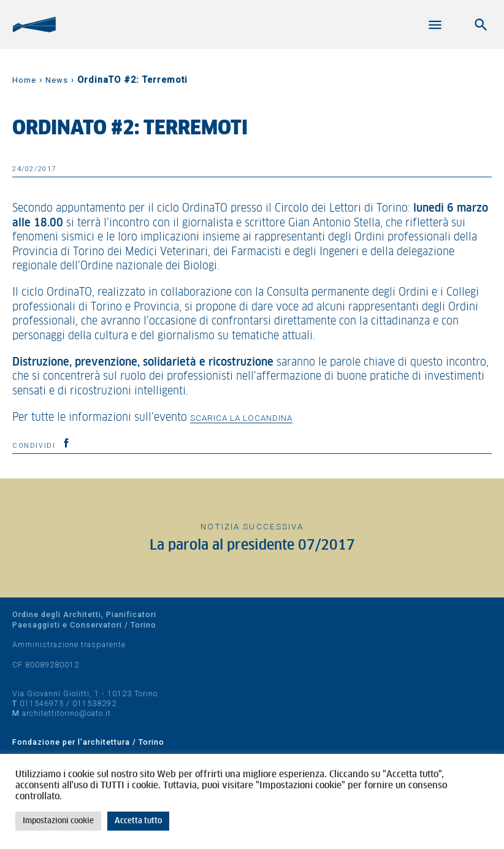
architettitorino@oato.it (67, 713)
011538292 (94, 703)
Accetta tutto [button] (138, 821)
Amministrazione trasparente (69, 644)
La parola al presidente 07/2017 (252, 546)
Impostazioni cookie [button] (58, 821)
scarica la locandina (241, 418)
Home (24, 80)
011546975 (42, 703)
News (57, 80)
